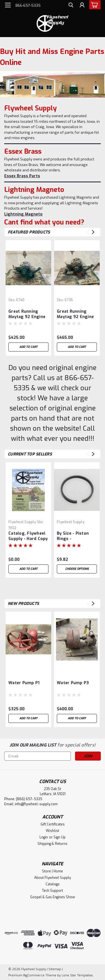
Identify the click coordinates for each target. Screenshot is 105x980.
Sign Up (60, 837)
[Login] (82, 6)
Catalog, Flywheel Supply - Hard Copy (28, 536)
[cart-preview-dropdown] (94, 5)
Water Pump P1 (24, 683)
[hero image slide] (53, 84)
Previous (88, 232)
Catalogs (53, 884)
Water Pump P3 (73, 683)
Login (44, 837)
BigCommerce (34, 975)
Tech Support (53, 891)
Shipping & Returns (53, 844)
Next (93, 232)
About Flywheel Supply (53, 878)
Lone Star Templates (77, 975)
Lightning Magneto (23, 214)
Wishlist (53, 831)
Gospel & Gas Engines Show (53, 897)
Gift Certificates (53, 824)
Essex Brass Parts (22, 176)
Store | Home (53, 871)
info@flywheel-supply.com (36, 804)
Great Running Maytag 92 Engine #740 (27, 314)
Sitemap (55, 969)
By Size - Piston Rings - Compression (73, 536)
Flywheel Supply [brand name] (22, 522)
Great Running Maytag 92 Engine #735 (75, 314)
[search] (71, 6)
